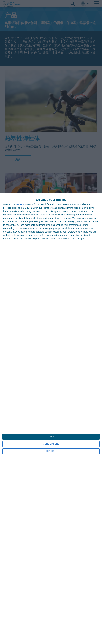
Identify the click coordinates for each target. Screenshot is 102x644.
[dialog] (51, 419)
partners (20, 204)
